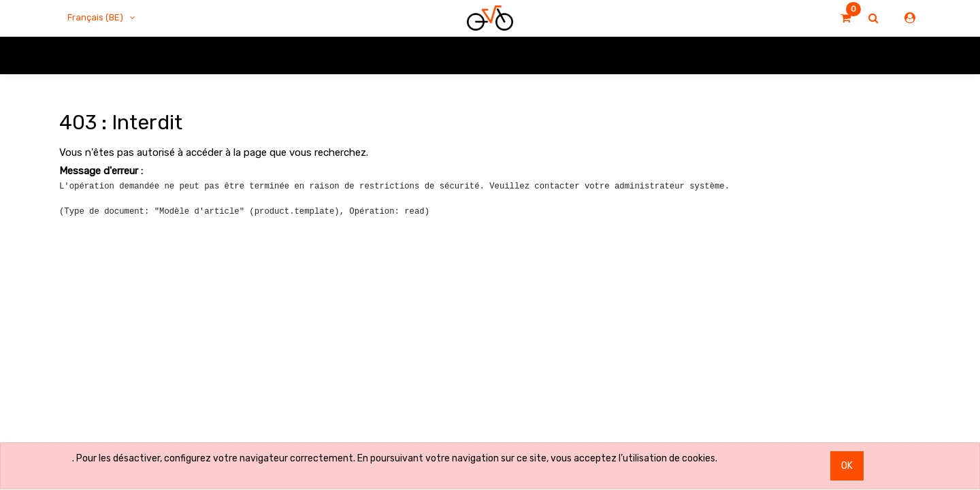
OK (847, 466)
